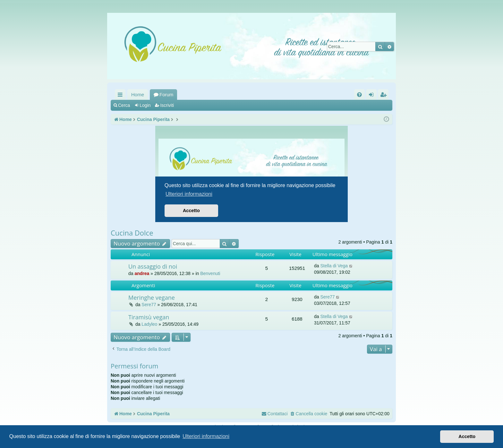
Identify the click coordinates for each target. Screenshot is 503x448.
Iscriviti (167, 105)
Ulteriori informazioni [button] (206, 436)
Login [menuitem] (373, 96)
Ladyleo (149, 324)
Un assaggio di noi (153, 266)
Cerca (124, 105)
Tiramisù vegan (149, 317)
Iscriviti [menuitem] (385, 96)
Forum (166, 95)
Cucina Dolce (132, 233)
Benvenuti (210, 273)
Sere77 (149, 305)
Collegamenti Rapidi (121, 96)
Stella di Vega (334, 266)
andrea (142, 273)
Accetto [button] (467, 436)
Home (138, 95)
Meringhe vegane (152, 297)
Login (145, 105)
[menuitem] (359, 95)
